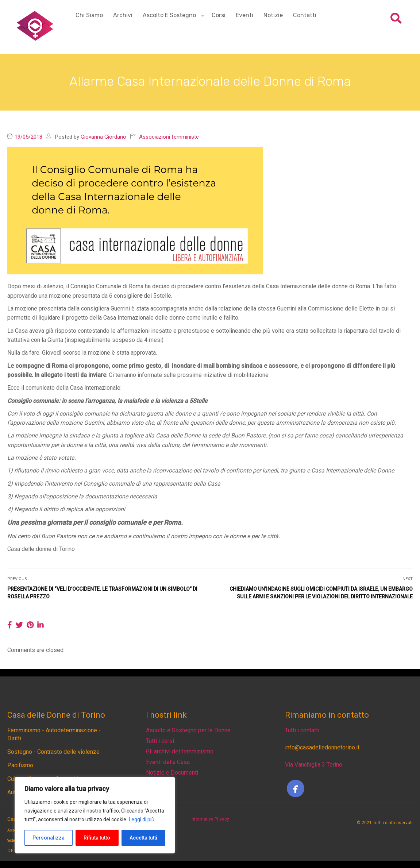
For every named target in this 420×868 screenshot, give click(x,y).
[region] (95, 815)
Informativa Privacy (210, 819)
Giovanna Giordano (103, 137)
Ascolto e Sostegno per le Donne (188, 730)
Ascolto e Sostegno (169, 15)
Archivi (123, 15)
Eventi (244, 15)
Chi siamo (89, 15)
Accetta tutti (143, 838)
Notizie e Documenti (172, 773)
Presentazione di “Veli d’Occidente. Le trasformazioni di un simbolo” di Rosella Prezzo (102, 593)
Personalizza (49, 838)
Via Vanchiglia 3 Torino (314, 765)
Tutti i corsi (160, 741)
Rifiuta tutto (97, 838)
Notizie (273, 15)
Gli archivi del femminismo (180, 751)
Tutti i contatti (302, 730)
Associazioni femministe (169, 137)
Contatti (305, 15)
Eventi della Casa (168, 762)
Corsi (219, 15)
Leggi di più (142, 819)
